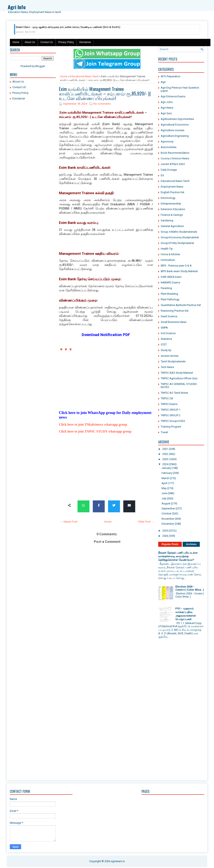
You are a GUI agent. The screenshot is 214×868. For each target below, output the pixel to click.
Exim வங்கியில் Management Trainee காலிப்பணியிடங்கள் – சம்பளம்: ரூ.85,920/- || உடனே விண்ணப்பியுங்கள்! (105, 93)
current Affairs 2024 (173, 164)
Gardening (167, 220)
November (168, 519)
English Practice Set (173, 192)
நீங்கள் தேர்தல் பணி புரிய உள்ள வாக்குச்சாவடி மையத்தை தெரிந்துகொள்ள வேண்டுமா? (178, 556)
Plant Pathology (170, 299)
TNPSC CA (167, 398)
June (164, 493)
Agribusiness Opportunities (177, 119)
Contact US (19, 87)
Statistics (166, 339)
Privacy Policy (66, 42)
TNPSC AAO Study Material (177, 373)
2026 (165, 536)
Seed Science (169, 316)
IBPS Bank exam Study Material (179, 271)
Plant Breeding (169, 294)
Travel (164, 432)
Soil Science (168, 333)
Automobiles (169, 147)
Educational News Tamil (84, 76)
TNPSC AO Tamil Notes (174, 393)
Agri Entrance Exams (173, 96)
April (164, 483)
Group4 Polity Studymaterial (177, 243)
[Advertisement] (33, 167)
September (168, 508)
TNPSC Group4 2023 (173, 421)
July (164, 498)
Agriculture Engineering (175, 136)
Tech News (167, 367)
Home (16, 42)
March (165, 478)
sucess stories (170, 356)
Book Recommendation (175, 153)
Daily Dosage (169, 170)
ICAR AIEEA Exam (171, 277)
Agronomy (167, 141)
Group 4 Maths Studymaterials (179, 232)
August (166, 503)
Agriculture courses (173, 130)
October (166, 513)
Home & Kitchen (170, 254)
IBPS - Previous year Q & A (176, 266)
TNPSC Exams (169, 404)
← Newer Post (69, 522)
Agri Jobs (167, 102)
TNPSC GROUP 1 (171, 410)
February (167, 473)
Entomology (168, 198)
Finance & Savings (172, 215)
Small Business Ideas (174, 322)
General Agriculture (172, 226)
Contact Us (46, 42)
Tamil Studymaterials (173, 361)
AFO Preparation (171, 76)
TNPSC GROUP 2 (171, 415)
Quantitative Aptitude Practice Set (181, 305)
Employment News (172, 187)
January (166, 468)
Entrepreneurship (171, 204)
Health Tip (167, 249)
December (168, 524)
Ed (162, 175)
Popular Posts (170, 544)
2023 (165, 459)
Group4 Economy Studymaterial (180, 237)
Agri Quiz (166, 113)
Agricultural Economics (175, 125)
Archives (191, 544)
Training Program (171, 427)
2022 (165, 454)
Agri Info (17, 7)
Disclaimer (85, 42)
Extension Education (173, 209)
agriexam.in (118, 861)
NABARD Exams (170, 282)
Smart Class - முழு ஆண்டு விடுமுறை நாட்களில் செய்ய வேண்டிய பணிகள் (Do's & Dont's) (68, 27)
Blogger (40, 66)
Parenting (166, 288)
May (164, 488)
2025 (165, 531)
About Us (30, 42)
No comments (102, 104)
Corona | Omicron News (175, 158)
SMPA (164, 328)
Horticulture (168, 260)
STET (164, 345)
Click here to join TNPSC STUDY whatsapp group (95, 431)
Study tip (166, 350)
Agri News (167, 108)
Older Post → (146, 522)
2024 (165, 464)
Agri (163, 82)
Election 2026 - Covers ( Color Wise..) (190, 588)
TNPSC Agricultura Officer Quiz (179, 378)
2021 (165, 449)
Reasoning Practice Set (175, 311)
